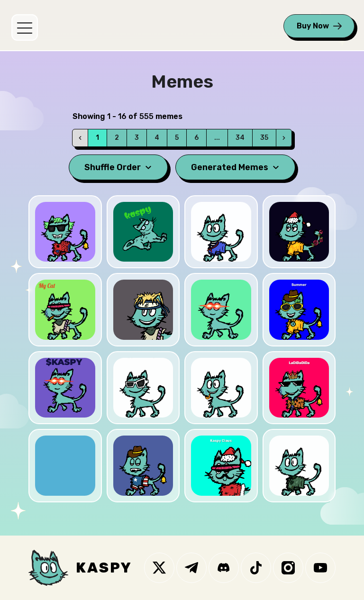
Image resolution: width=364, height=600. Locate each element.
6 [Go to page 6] (196, 138)
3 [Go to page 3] (137, 138)
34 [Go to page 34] (240, 138)
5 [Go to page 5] (177, 138)
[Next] (284, 138)
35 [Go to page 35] (264, 138)
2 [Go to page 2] (117, 138)
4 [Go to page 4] (157, 138)
